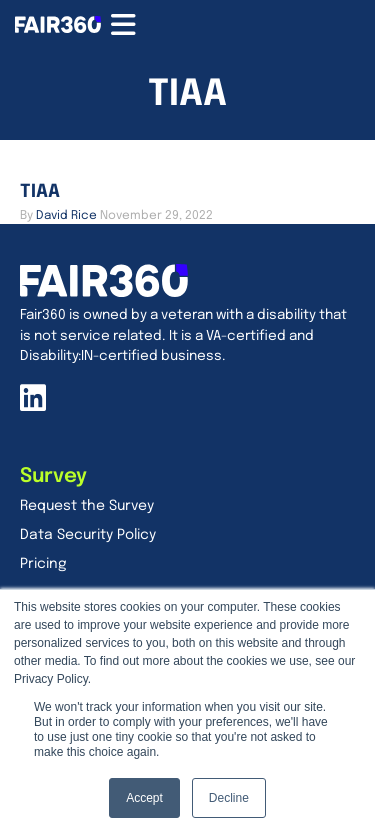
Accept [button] (144, 798)
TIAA (40, 192)
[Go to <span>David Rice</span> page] (66, 216)
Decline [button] (229, 798)
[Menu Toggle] (123, 25)
